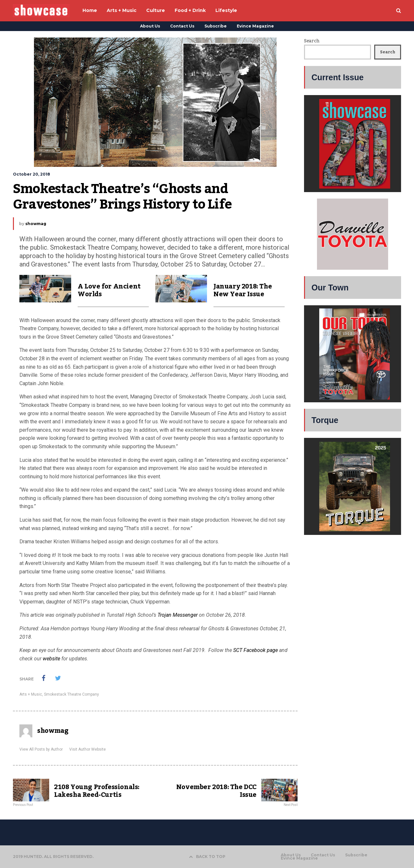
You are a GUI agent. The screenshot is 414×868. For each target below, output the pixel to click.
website (51, 659)
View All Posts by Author (41, 749)
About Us (150, 26)
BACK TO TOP (207, 857)
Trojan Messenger (178, 615)
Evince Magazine (255, 26)
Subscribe (216, 26)
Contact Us (182, 26)
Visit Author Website (87, 749)
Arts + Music (31, 694)
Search (312, 41)
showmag (36, 224)
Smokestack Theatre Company (71, 694)
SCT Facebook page (256, 650)
